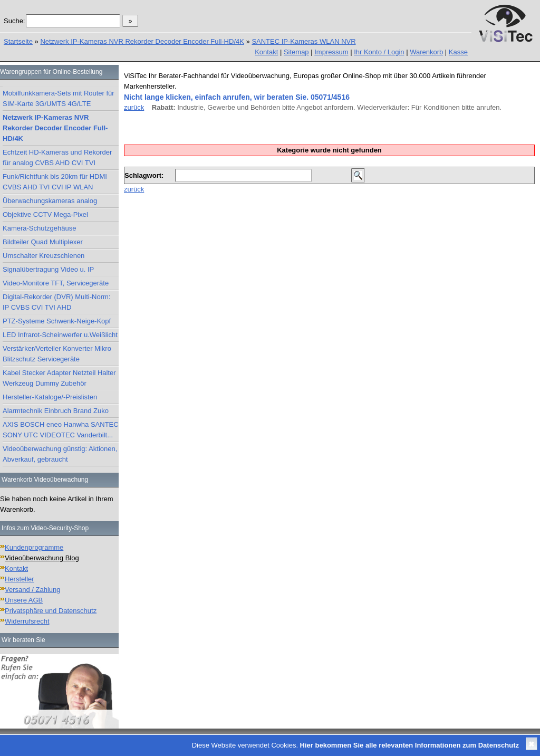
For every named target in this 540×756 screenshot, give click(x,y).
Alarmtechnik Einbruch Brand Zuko (56, 411)
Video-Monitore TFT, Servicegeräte (56, 283)
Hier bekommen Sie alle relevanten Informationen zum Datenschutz (409, 745)
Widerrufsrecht (27, 621)
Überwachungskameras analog (50, 201)
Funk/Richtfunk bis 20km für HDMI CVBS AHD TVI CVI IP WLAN (55, 182)
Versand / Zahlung (33, 590)
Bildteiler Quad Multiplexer (43, 242)
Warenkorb (426, 52)
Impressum (331, 52)
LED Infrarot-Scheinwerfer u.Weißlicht (60, 335)
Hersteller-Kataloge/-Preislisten (50, 397)
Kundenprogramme (34, 547)
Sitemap (296, 52)
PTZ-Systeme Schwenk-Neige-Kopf (57, 321)
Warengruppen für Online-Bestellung (51, 72)
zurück (134, 107)
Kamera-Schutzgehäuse (39, 228)
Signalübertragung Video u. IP (48, 269)
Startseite (18, 41)
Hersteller (20, 579)
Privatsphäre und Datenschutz (51, 611)
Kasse (458, 52)
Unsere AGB (24, 600)
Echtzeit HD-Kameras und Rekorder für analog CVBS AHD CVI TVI (57, 157)
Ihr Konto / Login (379, 52)
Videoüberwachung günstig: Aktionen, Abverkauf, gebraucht (60, 454)
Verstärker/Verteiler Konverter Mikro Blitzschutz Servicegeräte (57, 354)
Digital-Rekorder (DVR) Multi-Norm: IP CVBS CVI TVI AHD (56, 302)
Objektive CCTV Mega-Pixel (45, 214)
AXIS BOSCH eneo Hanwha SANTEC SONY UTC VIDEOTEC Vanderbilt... (61, 430)
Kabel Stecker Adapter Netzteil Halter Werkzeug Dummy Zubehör (59, 378)
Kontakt (266, 52)
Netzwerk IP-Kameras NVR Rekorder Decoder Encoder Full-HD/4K (142, 41)
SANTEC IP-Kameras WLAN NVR (303, 41)
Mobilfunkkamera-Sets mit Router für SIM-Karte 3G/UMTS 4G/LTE (59, 98)
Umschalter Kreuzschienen (44, 256)
